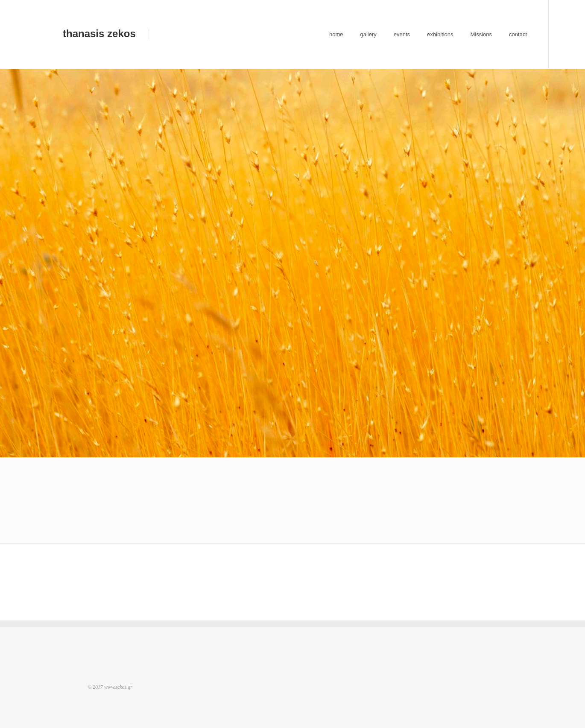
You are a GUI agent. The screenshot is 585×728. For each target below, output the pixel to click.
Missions (481, 34)
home (336, 34)
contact (518, 34)
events (402, 34)
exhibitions (440, 34)
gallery (368, 34)
